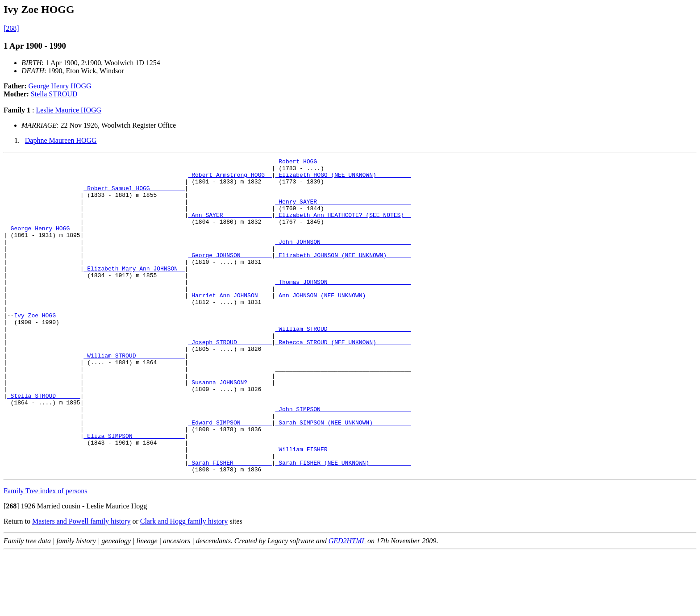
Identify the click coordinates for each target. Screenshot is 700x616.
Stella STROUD (54, 94)
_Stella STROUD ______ (44, 444)
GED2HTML (347, 604)
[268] (11, 28)
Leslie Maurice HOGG (69, 110)
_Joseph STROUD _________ (230, 379)
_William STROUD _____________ (134, 395)
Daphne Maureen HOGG (61, 140)
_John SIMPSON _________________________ (343, 460)
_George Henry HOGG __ (44, 243)
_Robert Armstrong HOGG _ (230, 179)
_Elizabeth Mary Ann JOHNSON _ (134, 291)
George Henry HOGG (60, 86)
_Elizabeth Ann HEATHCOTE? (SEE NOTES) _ (343, 227)
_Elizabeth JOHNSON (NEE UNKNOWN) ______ (343, 275)
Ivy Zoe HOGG (36, 347)
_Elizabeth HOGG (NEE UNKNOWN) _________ (343, 179)
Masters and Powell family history (81, 584)
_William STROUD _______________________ (343, 363)
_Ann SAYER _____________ (230, 227)
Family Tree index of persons (46, 554)
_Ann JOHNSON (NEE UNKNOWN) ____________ (343, 323)
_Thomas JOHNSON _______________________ (343, 307)
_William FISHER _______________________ (343, 508)
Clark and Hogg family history (184, 584)
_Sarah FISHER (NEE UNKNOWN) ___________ (343, 524)
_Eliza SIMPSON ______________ (134, 492)
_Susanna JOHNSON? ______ (230, 428)
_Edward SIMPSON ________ (230, 476)
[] (11, 569)
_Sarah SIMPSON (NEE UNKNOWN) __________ (343, 476)
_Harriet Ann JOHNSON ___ (230, 323)
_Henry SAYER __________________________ (343, 211)
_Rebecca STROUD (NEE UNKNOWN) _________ (343, 379)
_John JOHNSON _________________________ (343, 259)
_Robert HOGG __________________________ (343, 162)
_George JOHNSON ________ (230, 275)
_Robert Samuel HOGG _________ (134, 195)
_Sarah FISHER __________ (230, 524)
